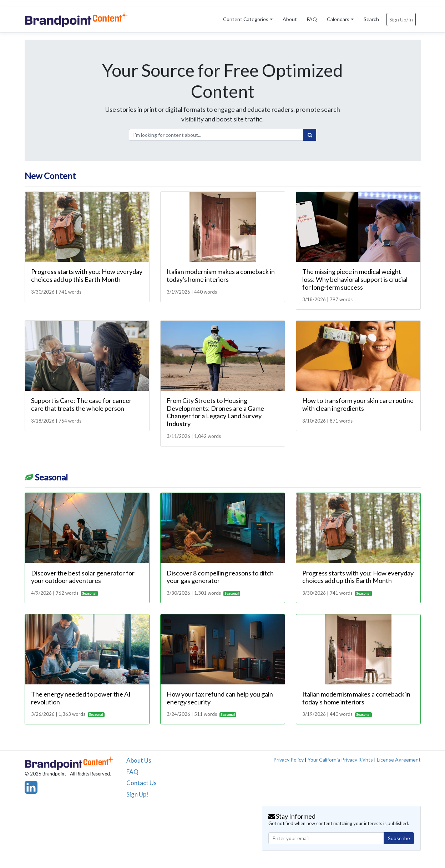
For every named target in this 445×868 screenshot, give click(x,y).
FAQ (312, 19)
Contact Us (141, 783)
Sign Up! (137, 794)
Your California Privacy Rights (340, 760)
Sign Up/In (401, 19)
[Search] (310, 135)
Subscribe (399, 838)
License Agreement (399, 760)
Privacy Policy (289, 760)
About (290, 19)
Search (371, 19)
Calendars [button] (338, 19)
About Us (139, 760)
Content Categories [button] (246, 19)
